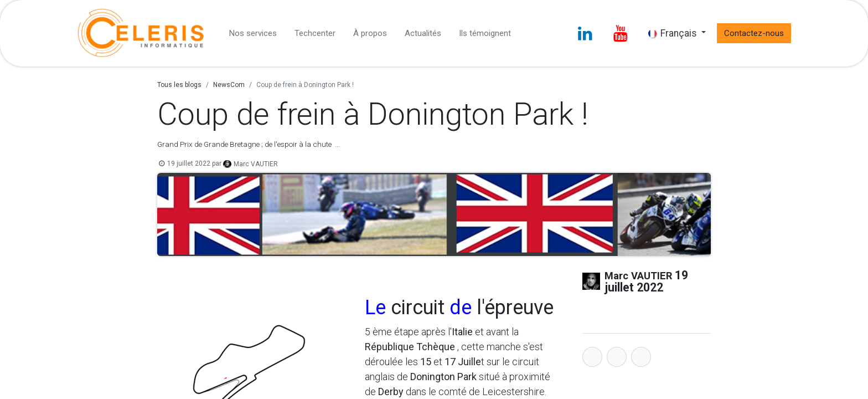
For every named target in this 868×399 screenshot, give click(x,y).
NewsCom (229, 85)
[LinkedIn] (585, 33)
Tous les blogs (179, 85)
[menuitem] (253, 34)
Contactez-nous (754, 33)
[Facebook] (592, 357)
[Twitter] (617, 357)
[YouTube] (621, 33)
